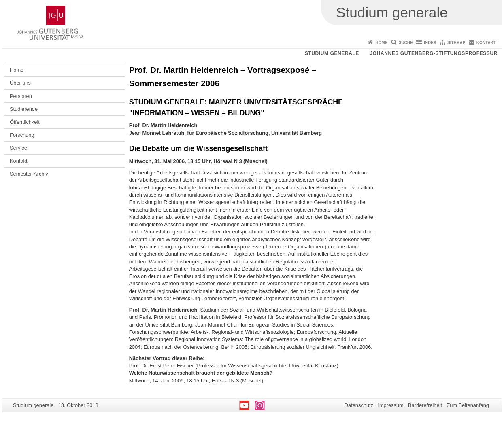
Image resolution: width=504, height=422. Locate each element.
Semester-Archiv (29, 174)
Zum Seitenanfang (468, 405)
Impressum (390, 405)
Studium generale (332, 53)
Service (18, 148)
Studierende (24, 109)
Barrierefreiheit (425, 405)
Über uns (20, 83)
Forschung (22, 135)
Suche (406, 43)
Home (381, 43)
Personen (21, 96)
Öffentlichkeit (25, 122)
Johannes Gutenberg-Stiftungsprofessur (434, 53)
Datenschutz (359, 405)
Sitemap (456, 43)
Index (430, 43)
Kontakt (486, 43)
